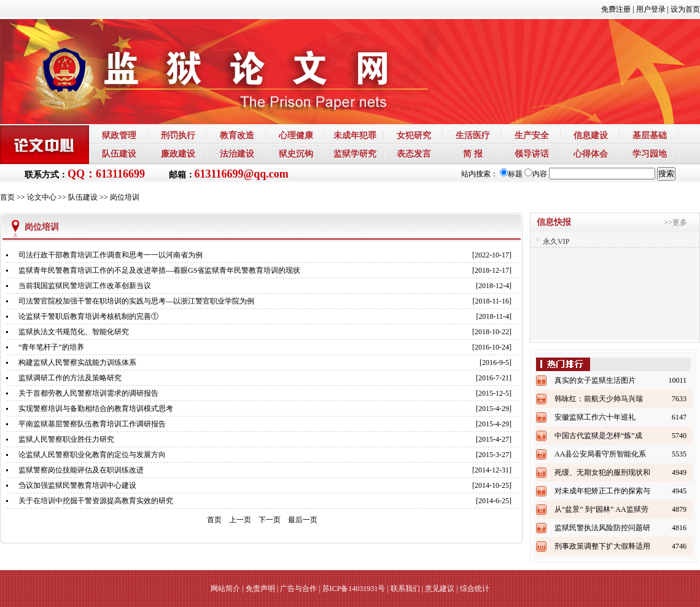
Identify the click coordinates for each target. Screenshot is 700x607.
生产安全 (532, 135)
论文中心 (42, 197)
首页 (7, 197)
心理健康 (296, 135)
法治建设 (237, 154)
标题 (511, 174)
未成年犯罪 (355, 135)
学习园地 (650, 154)
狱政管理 (119, 135)
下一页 (270, 520)
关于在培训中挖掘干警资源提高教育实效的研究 (96, 501)
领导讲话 (532, 154)
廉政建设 (178, 154)
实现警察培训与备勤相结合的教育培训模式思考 (96, 409)
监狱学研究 (355, 154)
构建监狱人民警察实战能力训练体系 (77, 362)
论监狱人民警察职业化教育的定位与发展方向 (92, 455)
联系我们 (405, 589)
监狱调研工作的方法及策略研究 (70, 378)
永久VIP (556, 241)
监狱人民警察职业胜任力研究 (66, 439)
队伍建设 (119, 154)
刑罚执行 (178, 135)
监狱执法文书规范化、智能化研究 (74, 332)
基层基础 (650, 135)
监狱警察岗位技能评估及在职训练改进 (81, 470)
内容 (536, 174)
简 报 (473, 154)
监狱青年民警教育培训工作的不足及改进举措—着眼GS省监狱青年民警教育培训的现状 (159, 270)
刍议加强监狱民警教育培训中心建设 (77, 485)
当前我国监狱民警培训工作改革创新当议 (85, 286)
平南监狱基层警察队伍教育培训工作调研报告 (92, 424)
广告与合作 (298, 589)
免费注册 (616, 9)
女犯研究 (414, 135)
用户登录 (651, 9)
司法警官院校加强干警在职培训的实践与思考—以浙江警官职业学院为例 (136, 301)
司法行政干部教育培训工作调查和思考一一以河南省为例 (111, 255)
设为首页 (685, 9)
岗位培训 (125, 197)
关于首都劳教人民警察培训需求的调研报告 (88, 393)
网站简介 (225, 589)
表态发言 (414, 154)
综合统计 (475, 589)
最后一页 (303, 520)
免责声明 (260, 589)
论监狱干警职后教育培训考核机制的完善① (88, 316)
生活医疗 (473, 135)
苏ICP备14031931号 (354, 589)
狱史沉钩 (296, 154)
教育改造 (237, 135)
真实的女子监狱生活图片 (595, 380)
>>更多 (675, 222)
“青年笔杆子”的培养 (51, 347)
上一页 (240, 520)
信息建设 (591, 135)
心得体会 (591, 154)
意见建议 (440, 589)
